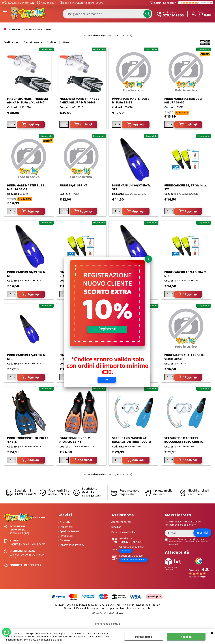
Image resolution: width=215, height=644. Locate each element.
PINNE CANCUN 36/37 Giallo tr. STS (186, 187)
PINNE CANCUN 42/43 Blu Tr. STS (27, 357)
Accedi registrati (121, 522)
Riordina (116, 527)
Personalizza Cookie (123, 532)
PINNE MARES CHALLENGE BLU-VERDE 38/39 (186, 357)
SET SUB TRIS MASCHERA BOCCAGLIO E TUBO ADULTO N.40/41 (131, 442)
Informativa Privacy (72, 545)
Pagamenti (66, 527)
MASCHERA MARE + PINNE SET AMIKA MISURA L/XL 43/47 (28, 101)
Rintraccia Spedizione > (133, 559)
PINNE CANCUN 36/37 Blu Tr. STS (131, 187)
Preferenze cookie (107, 624)
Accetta (186, 637)
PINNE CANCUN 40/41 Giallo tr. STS (185, 274)
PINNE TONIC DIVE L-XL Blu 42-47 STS (28, 440)
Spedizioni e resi (69, 532)
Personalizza (144, 637)
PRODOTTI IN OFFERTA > (26, 565)
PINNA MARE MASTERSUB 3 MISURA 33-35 (131, 101)
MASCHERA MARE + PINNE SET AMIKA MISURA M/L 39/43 (80, 101)
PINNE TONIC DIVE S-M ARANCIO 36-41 (75, 440)
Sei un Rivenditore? (163, 3)
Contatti (65, 522)
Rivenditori (66, 536)
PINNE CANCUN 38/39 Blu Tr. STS (27, 274)
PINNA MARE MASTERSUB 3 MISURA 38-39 (26, 187)
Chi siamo (66, 541)
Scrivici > (126, 550)
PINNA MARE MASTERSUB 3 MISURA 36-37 (183, 101)
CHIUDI (212, 633)
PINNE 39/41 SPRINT (73, 186)
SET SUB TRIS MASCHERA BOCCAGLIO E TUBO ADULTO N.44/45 (184, 442)
